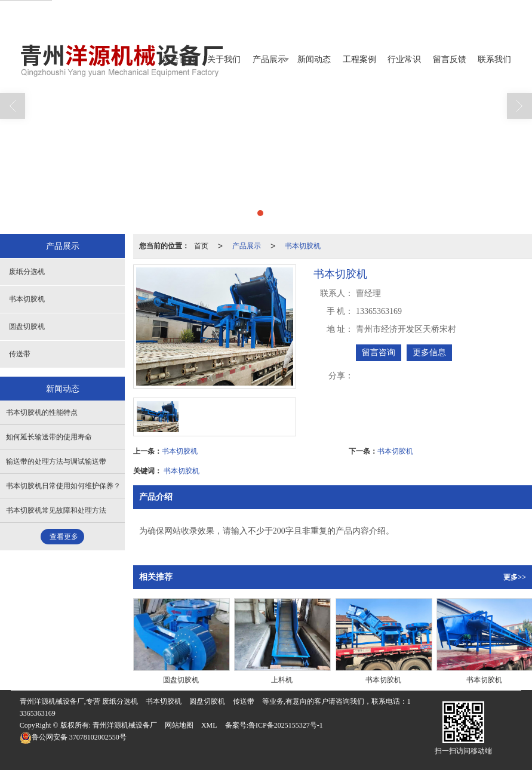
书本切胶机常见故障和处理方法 (56, 510)
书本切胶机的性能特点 (42, 412)
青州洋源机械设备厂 (125, 725)
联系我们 (494, 59)
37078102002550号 (73, 737)
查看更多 (64, 537)
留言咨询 (379, 352)
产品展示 (269, 59)
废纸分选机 (27, 272)
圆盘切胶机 (27, 327)
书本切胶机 (303, 246)
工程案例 (359, 59)
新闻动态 (314, 59)
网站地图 (179, 725)
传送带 (20, 354)
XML (209, 725)
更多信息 (429, 352)
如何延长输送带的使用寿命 (49, 437)
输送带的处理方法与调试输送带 (56, 461)
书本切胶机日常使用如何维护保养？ (63, 486)
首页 (201, 246)
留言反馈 (450, 59)
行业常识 (404, 59)
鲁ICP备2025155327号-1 (286, 725)
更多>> (515, 577)
